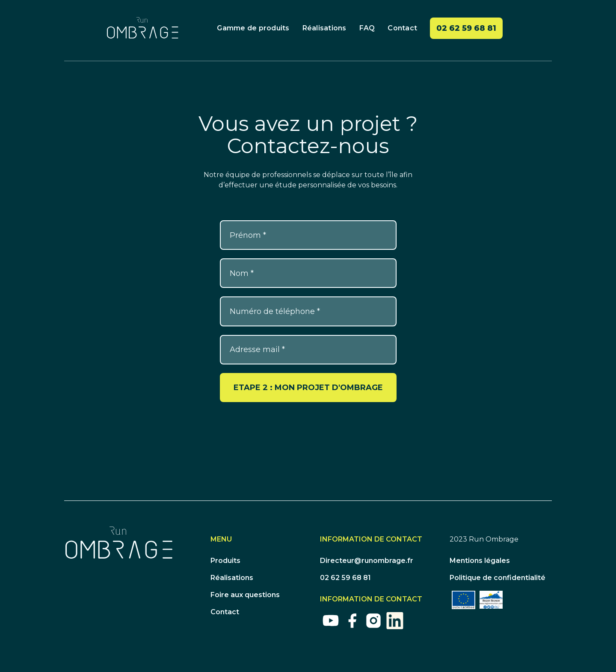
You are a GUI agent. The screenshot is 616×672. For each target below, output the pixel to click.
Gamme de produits (253, 28)
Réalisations (324, 28)
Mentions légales (480, 561)
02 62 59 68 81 (466, 28)
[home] (143, 28)
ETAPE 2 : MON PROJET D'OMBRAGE (308, 388)
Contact (402, 28)
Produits (225, 561)
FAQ (367, 28)
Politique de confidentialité (498, 578)
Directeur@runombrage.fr (367, 561)
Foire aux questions (245, 595)
